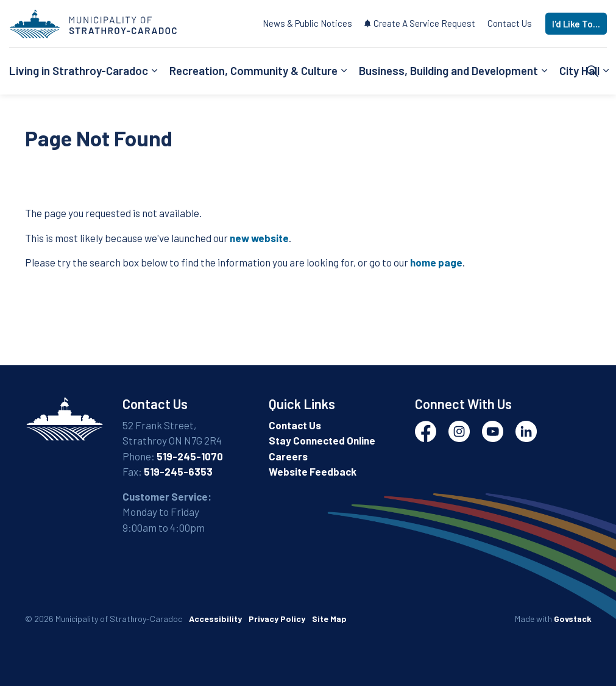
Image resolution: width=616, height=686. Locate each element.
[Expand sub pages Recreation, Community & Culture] (344, 71)
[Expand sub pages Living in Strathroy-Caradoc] (154, 71)
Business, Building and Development (448, 70)
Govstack (573, 619)
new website (259, 238)
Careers (288, 456)
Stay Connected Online (322, 440)
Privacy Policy (277, 619)
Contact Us (510, 23)
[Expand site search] (593, 71)
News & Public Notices (307, 23)
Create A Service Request (420, 23)
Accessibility (215, 619)
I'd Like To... (576, 24)
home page (436, 262)
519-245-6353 (178, 471)
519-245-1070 (190, 456)
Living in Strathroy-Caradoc (79, 70)
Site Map (329, 619)
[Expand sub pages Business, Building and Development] (544, 71)
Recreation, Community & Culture (253, 70)
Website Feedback (313, 471)
